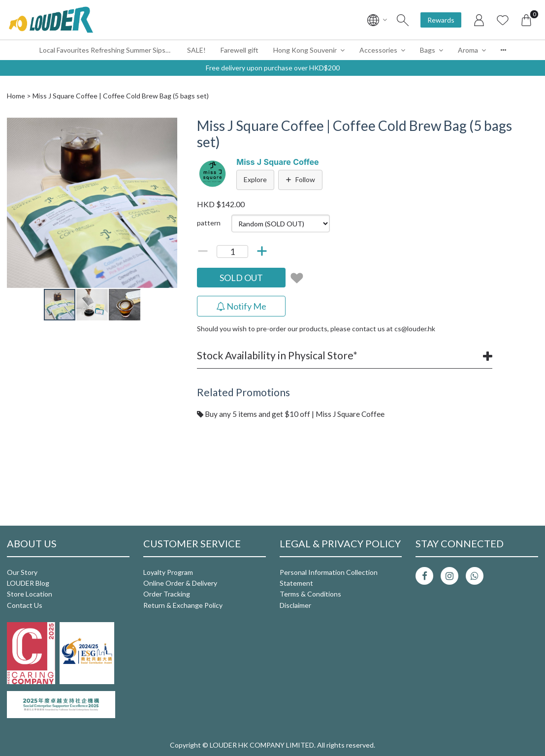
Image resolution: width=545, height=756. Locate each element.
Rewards (441, 20)
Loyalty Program (168, 572)
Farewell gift (240, 50)
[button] (168, 126)
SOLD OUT (241, 278)
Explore (255, 179)
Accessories (378, 50)
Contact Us (25, 605)
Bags (428, 50)
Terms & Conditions (310, 594)
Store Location (30, 594)
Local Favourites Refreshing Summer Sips (102, 50)
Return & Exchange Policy (183, 605)
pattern (209, 223)
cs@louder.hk (415, 329)
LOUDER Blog (28, 583)
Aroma (468, 50)
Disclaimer (295, 605)
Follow (300, 179)
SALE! (196, 50)
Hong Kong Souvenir (305, 50)
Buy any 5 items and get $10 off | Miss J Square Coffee (291, 414)
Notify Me (241, 306)
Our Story (22, 572)
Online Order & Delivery (180, 583)
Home (16, 96)
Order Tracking (167, 594)
